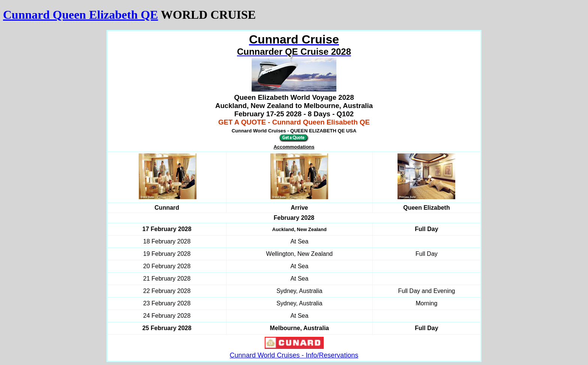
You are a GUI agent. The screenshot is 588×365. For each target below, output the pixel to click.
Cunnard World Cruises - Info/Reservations (294, 355)
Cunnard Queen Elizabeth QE (80, 15)
